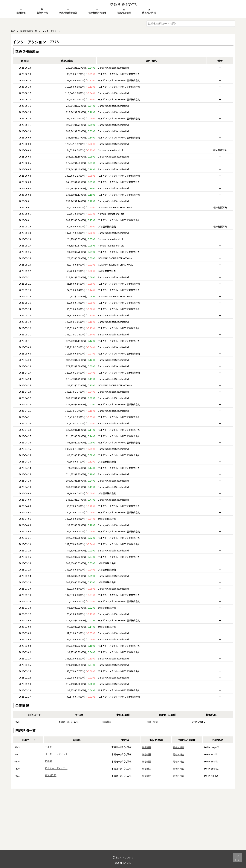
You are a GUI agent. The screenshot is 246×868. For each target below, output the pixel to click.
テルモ (48, 747)
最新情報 (21, 11)
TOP (13, 31)
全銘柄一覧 (42, 11)
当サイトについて (123, 857)
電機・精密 (152, 722)
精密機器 (107, 722)
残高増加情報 (124, 11)
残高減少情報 (149, 11)
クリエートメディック (56, 754)
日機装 (48, 761)
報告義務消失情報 (97, 11)
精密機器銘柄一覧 (29, 31)
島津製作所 (51, 775)
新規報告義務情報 (68, 11)
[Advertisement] (123, 824)
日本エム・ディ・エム (56, 768)
